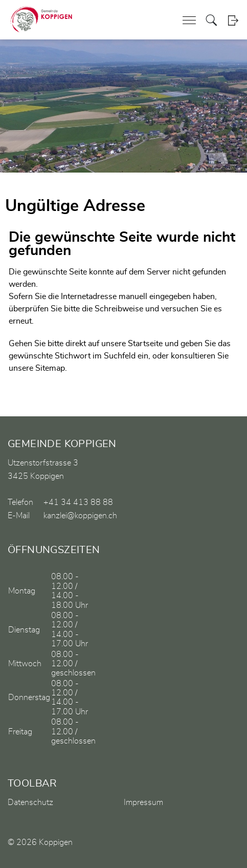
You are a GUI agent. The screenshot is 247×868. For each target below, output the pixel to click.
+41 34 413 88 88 (78, 502)
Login (233, 20)
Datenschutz (30, 802)
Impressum (143, 802)
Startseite (145, 344)
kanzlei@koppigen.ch (80, 516)
